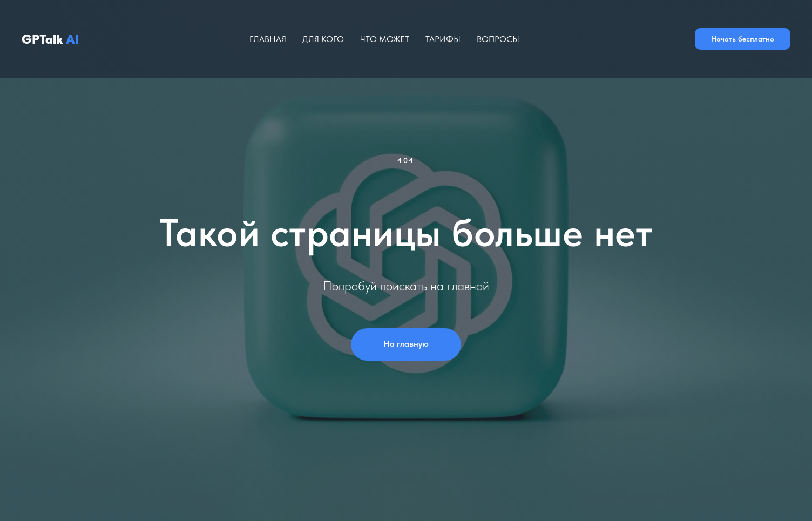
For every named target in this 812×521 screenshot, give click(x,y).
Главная (268, 39)
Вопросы (498, 39)
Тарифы (443, 39)
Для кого (323, 39)
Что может (385, 39)
